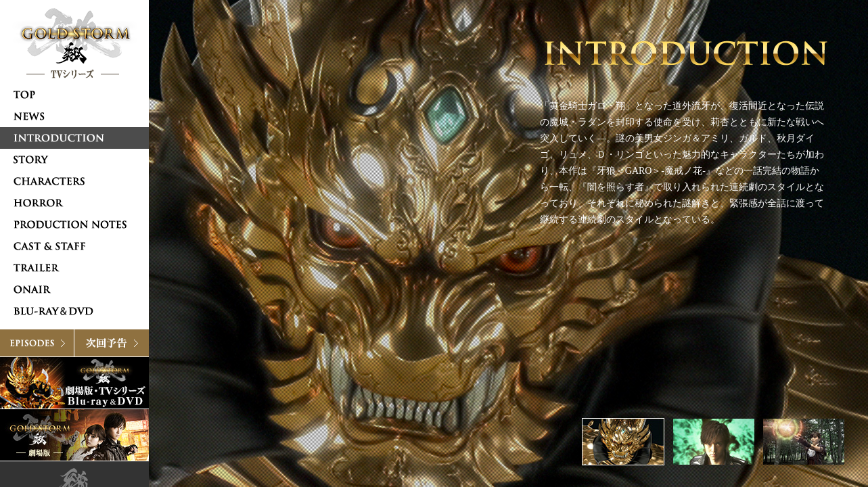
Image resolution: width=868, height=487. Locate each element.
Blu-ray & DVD (74, 383)
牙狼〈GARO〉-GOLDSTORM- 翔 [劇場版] (74, 435)
